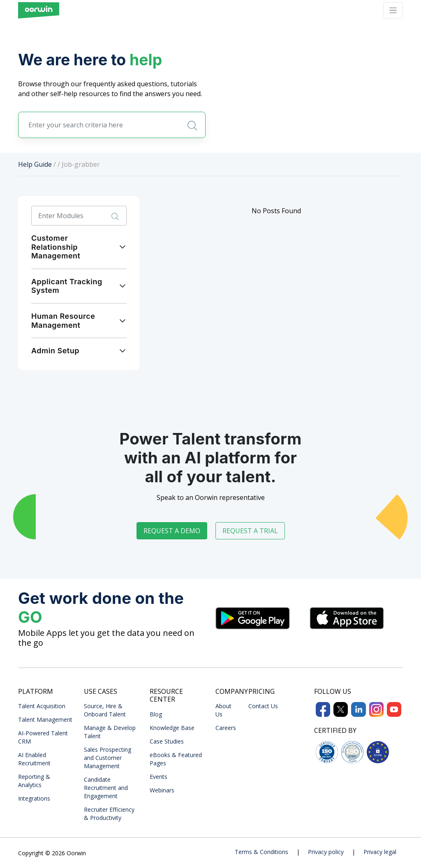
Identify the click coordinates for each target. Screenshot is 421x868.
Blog (156, 714)
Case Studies (167, 741)
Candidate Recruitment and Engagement (106, 788)
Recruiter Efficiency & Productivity (109, 814)
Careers (226, 728)
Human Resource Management (63, 321)
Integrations (34, 798)
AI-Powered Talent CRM (43, 737)
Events (158, 777)
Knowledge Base (172, 728)
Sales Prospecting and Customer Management (108, 758)
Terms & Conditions (261, 852)
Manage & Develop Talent (110, 732)
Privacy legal (380, 852)
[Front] (39, 10)
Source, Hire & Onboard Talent (105, 710)
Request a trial (250, 531)
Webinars (162, 790)
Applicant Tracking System (67, 286)
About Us (223, 710)
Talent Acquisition (42, 706)
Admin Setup (55, 351)
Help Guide (35, 164)
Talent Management (45, 719)
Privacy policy (326, 852)
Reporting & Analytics (34, 781)
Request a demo (172, 531)
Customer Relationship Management (56, 247)
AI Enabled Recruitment (34, 759)
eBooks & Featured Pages (176, 759)
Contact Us (263, 706)
